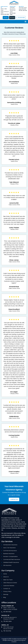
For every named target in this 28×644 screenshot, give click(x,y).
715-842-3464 (7, 621)
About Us (6, 577)
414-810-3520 (6, 14)
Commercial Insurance (10, 551)
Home (5, 574)
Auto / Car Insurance (9, 548)
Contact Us (7, 589)
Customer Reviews (9, 586)
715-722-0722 (24, 10)
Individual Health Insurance (11, 562)
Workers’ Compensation (10, 557)
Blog (5, 597)
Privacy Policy (7, 591)
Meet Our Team (8, 580)
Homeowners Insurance (10, 545)
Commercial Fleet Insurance (12, 559)
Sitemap (6, 594)
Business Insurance (9, 554)
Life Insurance (7, 565)
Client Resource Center (10, 583)
